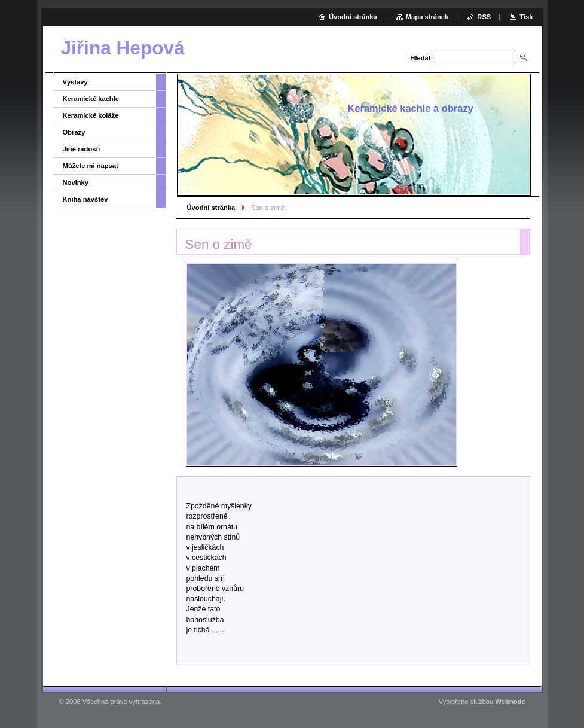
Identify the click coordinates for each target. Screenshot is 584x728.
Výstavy (75, 82)
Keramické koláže (91, 115)
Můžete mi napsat (91, 166)
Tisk (526, 17)
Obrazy (74, 132)
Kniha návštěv (85, 199)
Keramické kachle (91, 99)
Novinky (76, 182)
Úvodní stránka (211, 208)
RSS (484, 17)
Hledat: (421, 58)
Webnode (510, 702)
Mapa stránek (427, 17)
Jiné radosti (82, 149)
